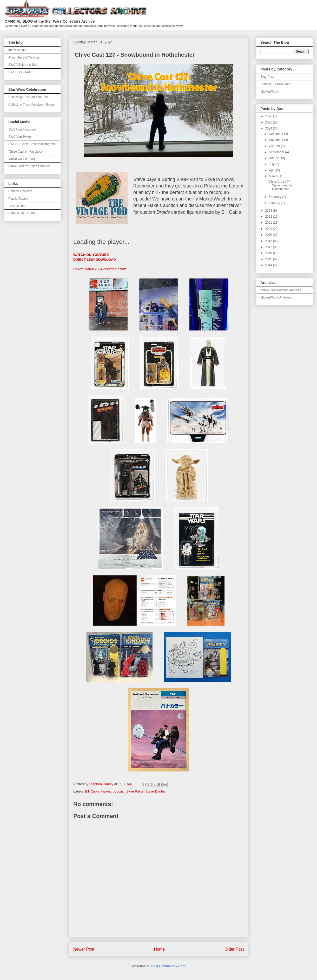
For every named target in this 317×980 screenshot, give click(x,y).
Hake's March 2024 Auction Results (100, 269)
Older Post (234, 949)
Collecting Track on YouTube (28, 97)
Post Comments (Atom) (169, 966)
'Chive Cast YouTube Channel (29, 166)
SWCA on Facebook (22, 129)
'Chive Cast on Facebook (26, 152)
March (274, 176)
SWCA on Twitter (20, 137)
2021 (269, 223)
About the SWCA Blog (24, 57)
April (272, 170)
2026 (269, 116)
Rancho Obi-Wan (20, 191)
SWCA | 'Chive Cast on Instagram (32, 144)
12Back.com (17, 206)
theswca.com (17, 50)
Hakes (106, 791)
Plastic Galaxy (18, 199)
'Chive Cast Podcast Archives (281, 290)
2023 (269, 211)
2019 (269, 235)
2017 (269, 247)
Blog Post (267, 77)
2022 (269, 217)
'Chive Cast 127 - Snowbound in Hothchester (280, 186)
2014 (269, 265)
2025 (269, 122)
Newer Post (84, 949)
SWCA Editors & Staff (23, 65)
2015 (269, 259)
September (277, 152)
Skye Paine (135, 791)
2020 (269, 229)
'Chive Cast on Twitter (23, 159)
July (272, 164)
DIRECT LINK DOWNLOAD (95, 260)
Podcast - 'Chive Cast (275, 84)
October (275, 146)
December (277, 134)
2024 (269, 128)
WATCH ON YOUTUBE (91, 255)
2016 (269, 253)
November (277, 140)
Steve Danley (156, 791)
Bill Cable (92, 791)
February (276, 197)
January (275, 203)
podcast (119, 791)
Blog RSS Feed (19, 72)
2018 (269, 241)
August (274, 158)
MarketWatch (269, 92)
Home (160, 949)
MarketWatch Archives (276, 297)
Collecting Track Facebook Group (31, 105)
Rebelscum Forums (22, 213)
